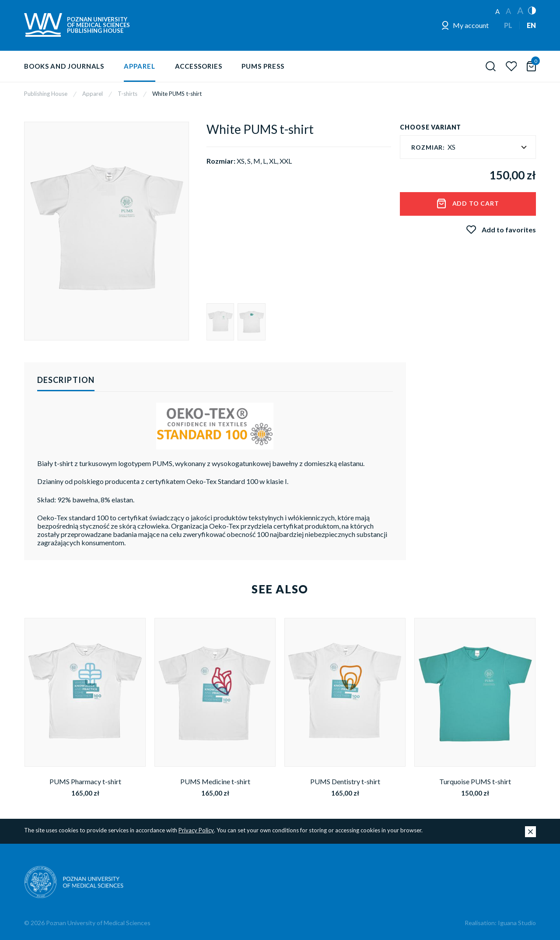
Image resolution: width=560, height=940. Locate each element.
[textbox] (468, 147)
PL (508, 25)
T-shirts (128, 94)
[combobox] (468, 147)
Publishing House (46, 94)
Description (66, 380)
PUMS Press (263, 66)
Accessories (199, 66)
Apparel (139, 66)
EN (531, 25)
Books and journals (64, 66)
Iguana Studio (517, 923)
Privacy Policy (196, 830)
